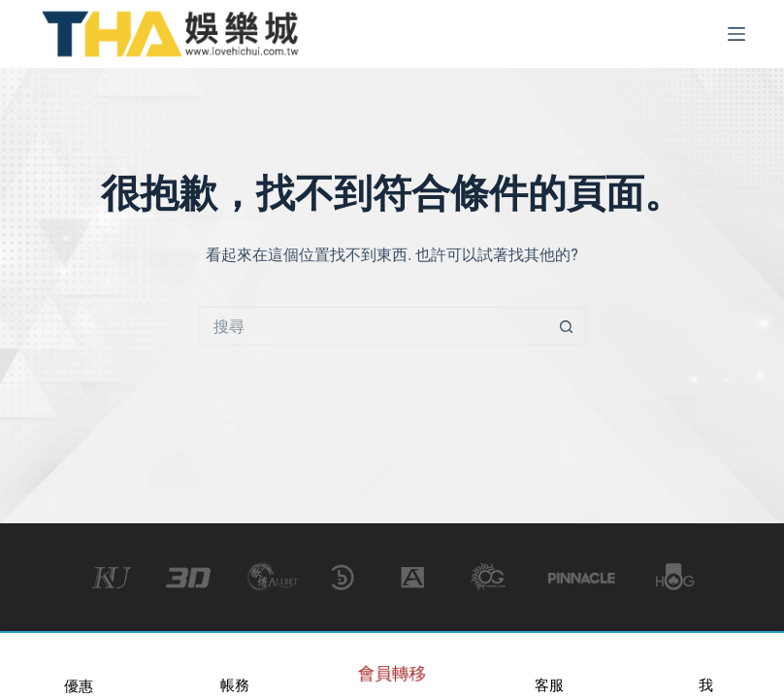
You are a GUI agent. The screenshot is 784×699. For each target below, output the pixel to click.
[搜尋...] (373, 326)
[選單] (736, 34)
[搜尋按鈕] (567, 326)
